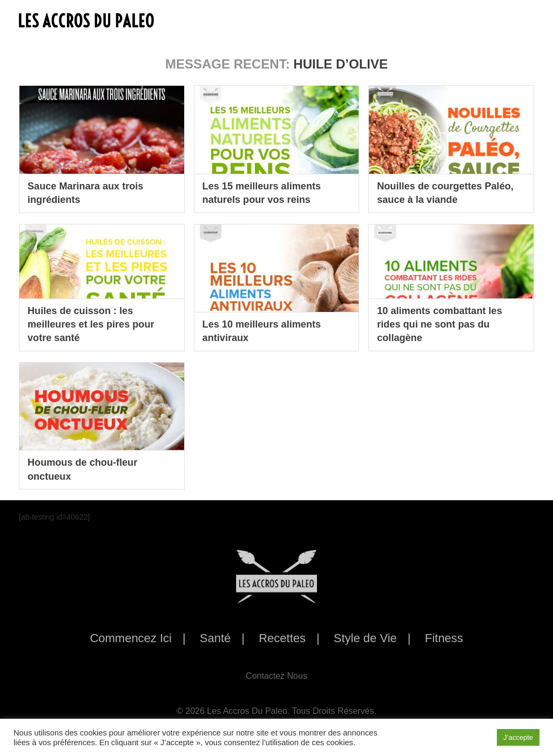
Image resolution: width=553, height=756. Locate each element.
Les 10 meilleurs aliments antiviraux (268, 330)
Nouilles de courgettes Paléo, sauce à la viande (439, 192)
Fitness (444, 638)
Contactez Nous (276, 676)
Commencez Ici (131, 638)
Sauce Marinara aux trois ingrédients (92, 192)
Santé (215, 638)
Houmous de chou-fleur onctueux (88, 468)
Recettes (282, 638)
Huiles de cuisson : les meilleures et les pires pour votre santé (97, 323)
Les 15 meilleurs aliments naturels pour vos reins (268, 192)
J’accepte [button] (518, 737)
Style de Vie (365, 638)
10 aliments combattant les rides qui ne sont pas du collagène (446, 323)
